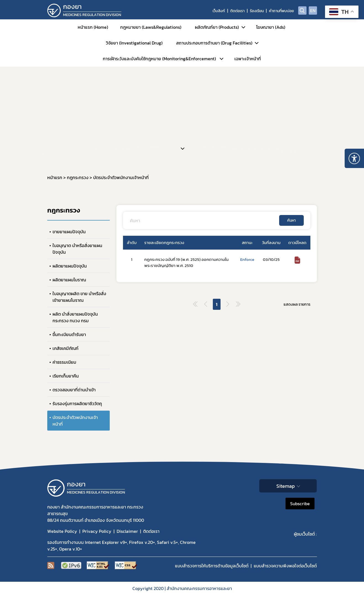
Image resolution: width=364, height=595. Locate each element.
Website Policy (62, 531)
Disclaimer (127, 531)
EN (313, 11)
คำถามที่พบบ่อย (281, 11)
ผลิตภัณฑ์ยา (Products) (217, 27)
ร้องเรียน (257, 11)
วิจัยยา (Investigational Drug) (134, 43)
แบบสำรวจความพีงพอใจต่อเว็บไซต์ (285, 566)
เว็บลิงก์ (219, 11)
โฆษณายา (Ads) (271, 27)
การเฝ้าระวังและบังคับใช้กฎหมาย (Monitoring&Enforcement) (159, 59)
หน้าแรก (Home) (93, 27)
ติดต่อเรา (237, 11)
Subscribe (300, 504)
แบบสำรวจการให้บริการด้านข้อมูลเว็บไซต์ (212, 566)
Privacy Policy (97, 531)
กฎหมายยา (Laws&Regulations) (151, 27)
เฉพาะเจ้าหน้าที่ (248, 59)
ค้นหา (291, 220)
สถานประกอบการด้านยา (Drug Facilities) (214, 43)
